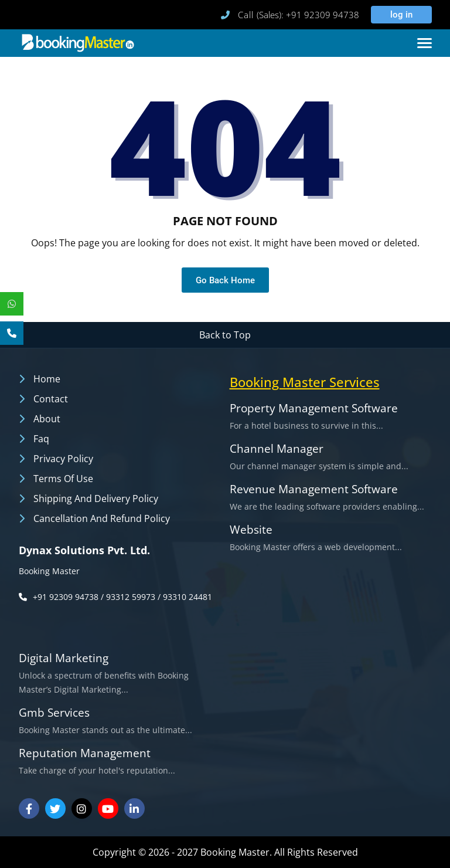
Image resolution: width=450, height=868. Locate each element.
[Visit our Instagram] (82, 808)
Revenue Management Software (314, 489)
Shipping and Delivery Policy (96, 499)
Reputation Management (85, 753)
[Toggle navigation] (425, 43)
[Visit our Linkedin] (134, 808)
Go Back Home (225, 280)
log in (400, 15)
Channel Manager (277, 449)
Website (251, 530)
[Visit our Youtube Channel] (108, 808)
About (47, 419)
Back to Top (225, 335)
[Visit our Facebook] (29, 808)
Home (47, 379)
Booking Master (49, 571)
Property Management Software (314, 408)
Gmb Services (54, 713)
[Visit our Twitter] (55, 808)
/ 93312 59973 (128, 597)
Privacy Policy (63, 459)
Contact (51, 399)
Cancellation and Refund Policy (102, 518)
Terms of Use (63, 479)
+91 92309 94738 (66, 597)
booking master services (305, 382)
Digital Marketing (64, 658)
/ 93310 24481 (185, 597)
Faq (41, 439)
